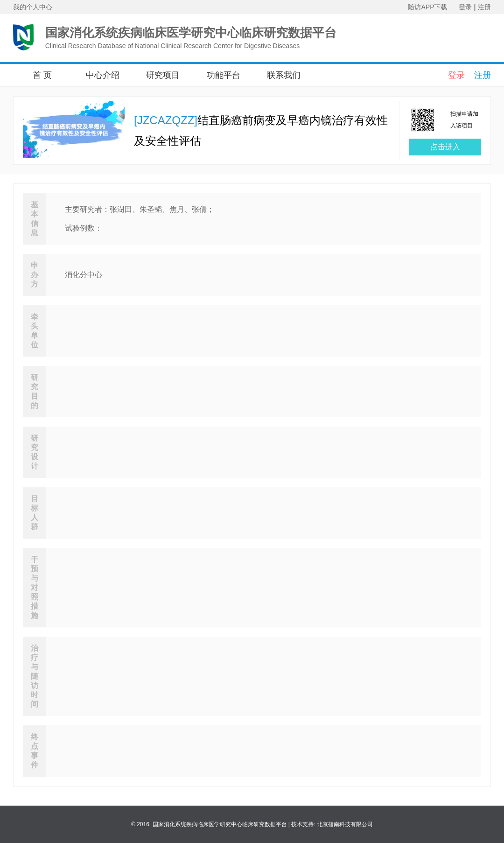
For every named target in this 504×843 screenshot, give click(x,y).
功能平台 (224, 75)
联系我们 (284, 75)
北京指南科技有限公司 (345, 824)
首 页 (42, 75)
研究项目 (163, 75)
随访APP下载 (427, 7)
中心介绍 (103, 75)
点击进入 (445, 147)
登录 (465, 7)
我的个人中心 (33, 7)
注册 (484, 7)
